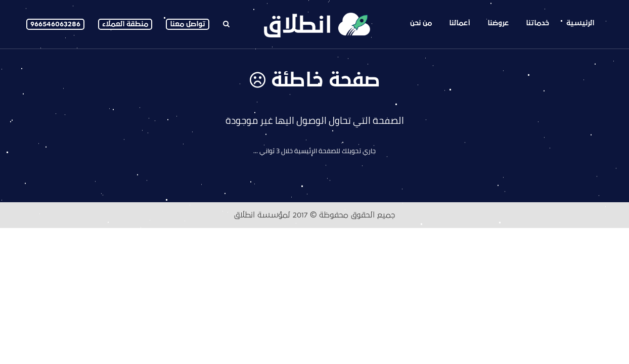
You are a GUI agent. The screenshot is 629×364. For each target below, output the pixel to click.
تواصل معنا (188, 24)
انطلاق (244, 215)
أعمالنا (460, 23)
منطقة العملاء (125, 24)
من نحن (421, 23)
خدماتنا (537, 23)
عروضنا (498, 23)
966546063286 (55, 24)
